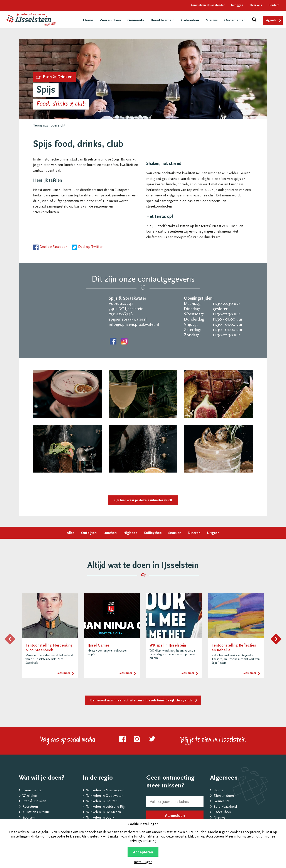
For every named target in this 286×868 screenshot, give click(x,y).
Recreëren (30, 807)
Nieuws (212, 21)
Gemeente (136, 21)
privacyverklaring (143, 841)
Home (88, 21)
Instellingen (143, 862)
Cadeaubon (190, 21)
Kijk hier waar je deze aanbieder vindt (143, 501)
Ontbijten (89, 533)
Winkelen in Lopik (100, 818)
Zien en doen (110, 21)
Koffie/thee (153, 533)
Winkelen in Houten (102, 801)
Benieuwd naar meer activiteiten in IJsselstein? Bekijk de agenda (141, 701)
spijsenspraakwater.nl (128, 319)
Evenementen (33, 791)
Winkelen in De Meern (103, 812)
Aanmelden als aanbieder (208, 5)
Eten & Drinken (34, 801)
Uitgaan (213, 533)
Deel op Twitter (90, 247)
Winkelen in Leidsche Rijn (106, 807)
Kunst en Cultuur (36, 812)
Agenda (271, 20)
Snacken (175, 533)
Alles (71, 533)
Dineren (194, 533)
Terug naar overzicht (49, 126)
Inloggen (237, 5)
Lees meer (63, 673)
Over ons (256, 5)
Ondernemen (235, 21)
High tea (130, 533)
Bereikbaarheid (163, 21)
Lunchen (110, 533)
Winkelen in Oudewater (104, 796)
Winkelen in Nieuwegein (105, 791)
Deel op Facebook (53, 247)
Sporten (29, 818)
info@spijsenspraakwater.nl (134, 325)
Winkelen (30, 796)
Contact (274, 5)
